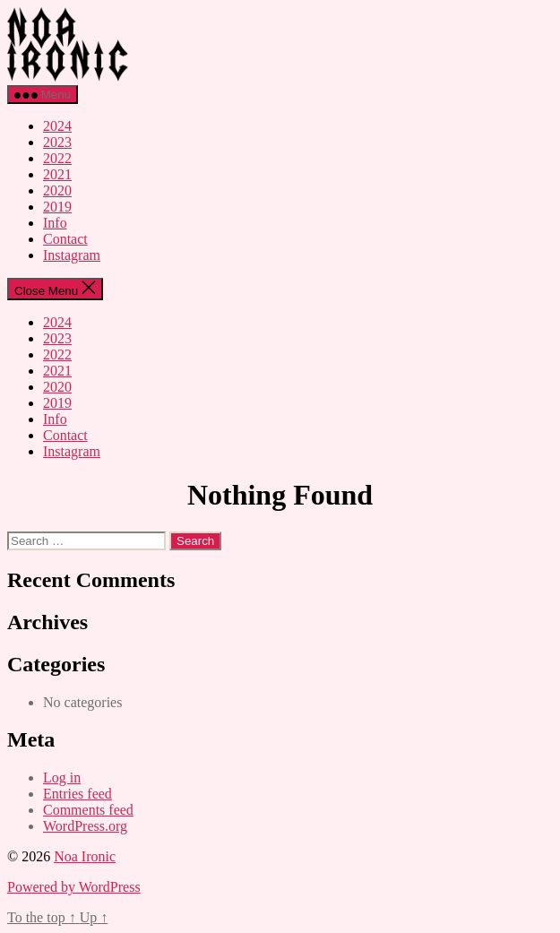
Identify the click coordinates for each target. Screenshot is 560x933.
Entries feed (78, 794)
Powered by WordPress (74, 887)
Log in (62, 777)
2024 (57, 126)
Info (55, 223)
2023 (57, 142)
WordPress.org (85, 826)
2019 (57, 207)
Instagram (72, 255)
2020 (57, 190)
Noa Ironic (85, 856)
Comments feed (88, 810)
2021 (57, 174)
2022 (57, 158)
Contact (65, 239)
